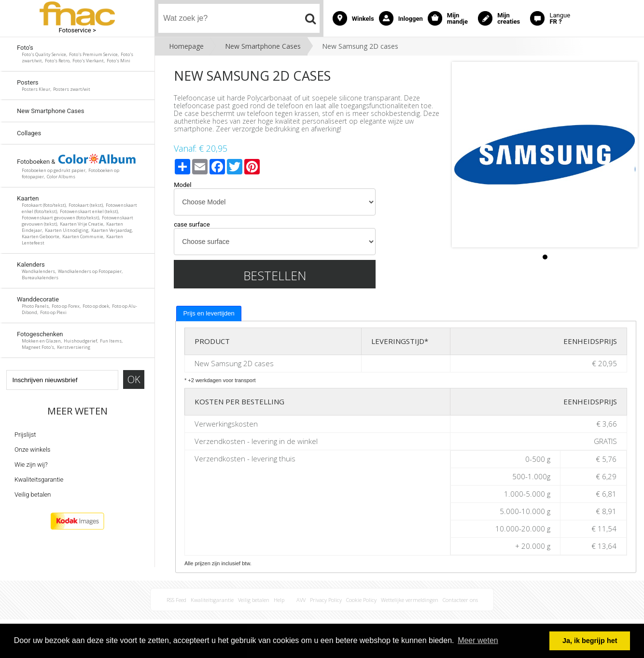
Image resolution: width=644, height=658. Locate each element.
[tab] (209, 314)
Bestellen (275, 275)
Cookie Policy (361, 600)
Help (279, 600)
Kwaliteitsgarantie (39, 479)
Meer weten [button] (478, 640)
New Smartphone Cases (263, 46)
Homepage (186, 46)
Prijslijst (25, 435)
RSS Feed (176, 600)
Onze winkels (32, 450)
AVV (301, 600)
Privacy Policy (326, 600)
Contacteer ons (460, 600)
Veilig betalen (33, 494)
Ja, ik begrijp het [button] (590, 641)
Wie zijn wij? (31, 465)
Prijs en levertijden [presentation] (209, 313)
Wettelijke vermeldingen (410, 600)
